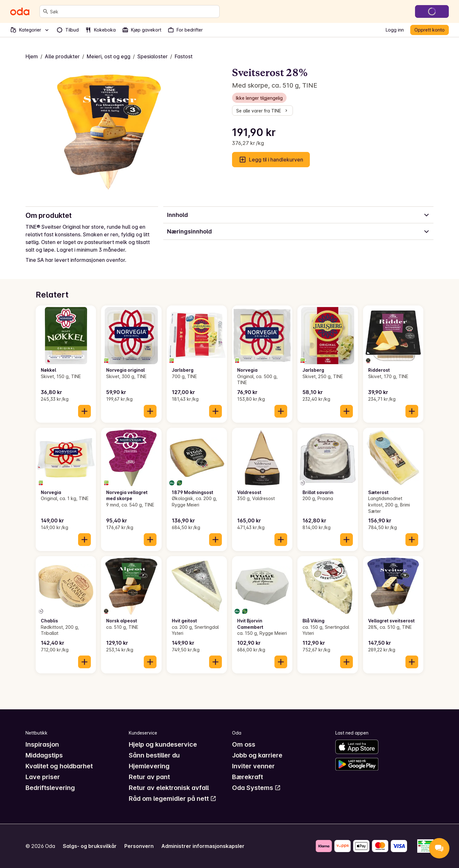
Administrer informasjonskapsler (203, 846)
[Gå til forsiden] (20, 11)
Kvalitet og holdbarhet (59, 766)
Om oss (244, 744)
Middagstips (44, 755)
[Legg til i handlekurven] (84, 411)
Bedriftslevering (50, 788)
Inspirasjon (42, 744)
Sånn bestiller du (154, 755)
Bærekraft (248, 777)
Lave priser (43, 777)
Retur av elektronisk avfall (169, 788)
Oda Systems (256, 788)
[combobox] (133, 11)
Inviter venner (253, 766)
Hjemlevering (149, 766)
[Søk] (46, 11)
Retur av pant (149, 777)
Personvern (139, 846)
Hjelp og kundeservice (163, 744)
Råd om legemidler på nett (173, 799)
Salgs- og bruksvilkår (90, 846)
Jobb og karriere (257, 755)
